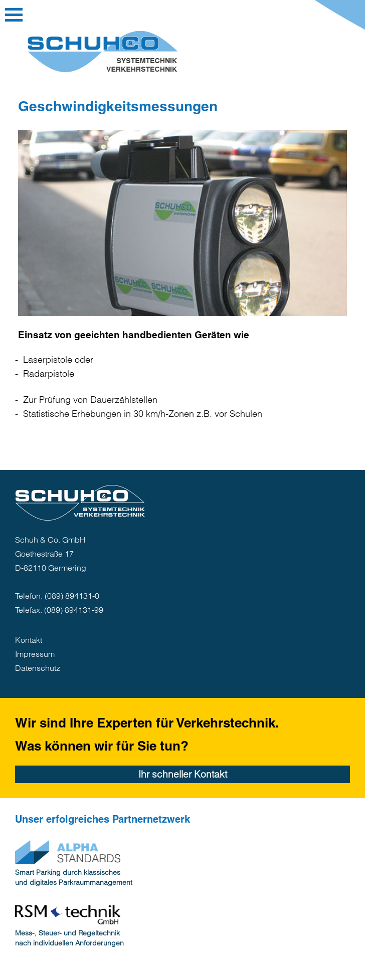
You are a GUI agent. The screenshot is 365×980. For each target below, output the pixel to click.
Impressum (35, 654)
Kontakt (29, 640)
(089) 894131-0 (72, 596)
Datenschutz (38, 668)
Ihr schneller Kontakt (183, 774)
